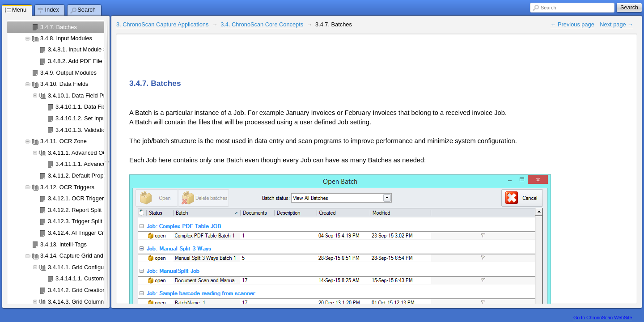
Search (548, 8)
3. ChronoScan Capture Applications (162, 24)
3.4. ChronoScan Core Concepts (262, 24)
